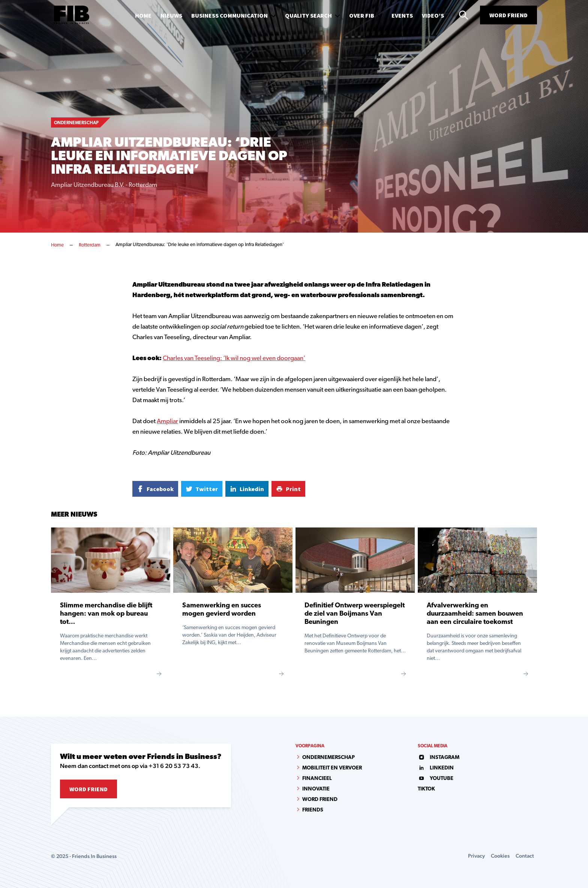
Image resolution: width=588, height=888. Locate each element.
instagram (439, 758)
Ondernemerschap (328, 758)
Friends (313, 810)
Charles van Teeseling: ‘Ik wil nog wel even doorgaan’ (234, 358)
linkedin (436, 768)
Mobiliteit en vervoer (332, 768)
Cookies (500, 856)
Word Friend (508, 15)
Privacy (476, 856)
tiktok (426, 789)
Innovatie (316, 789)
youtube (436, 779)
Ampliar (167, 421)
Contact (525, 856)
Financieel (317, 779)
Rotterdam (90, 245)
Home (57, 245)
